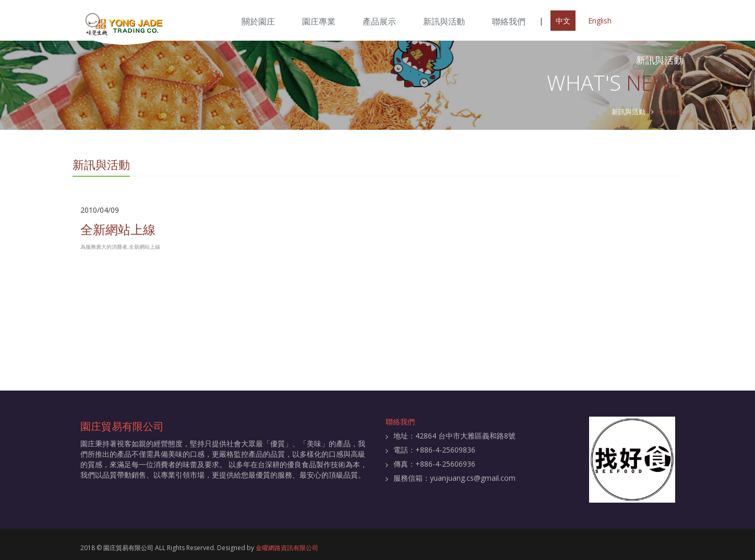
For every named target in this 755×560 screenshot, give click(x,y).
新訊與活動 (444, 21)
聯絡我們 (509, 21)
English (600, 21)
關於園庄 (258, 21)
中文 (563, 21)
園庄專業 (319, 21)
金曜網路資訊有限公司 (287, 548)
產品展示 (379, 21)
